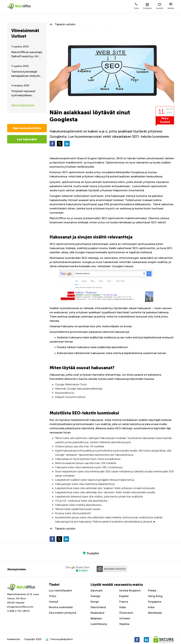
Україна (124, 624)
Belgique (96, 618)
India (151, 607)
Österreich (126, 613)
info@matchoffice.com (20, 607)
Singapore (155, 602)
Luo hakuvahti (27, 139)
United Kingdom (130, 590)
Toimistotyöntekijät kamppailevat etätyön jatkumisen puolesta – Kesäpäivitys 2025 (26, 74)
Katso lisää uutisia (23, 105)
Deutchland (98, 607)
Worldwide (155, 613)
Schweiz (125, 618)
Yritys (53, 596)
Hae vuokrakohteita (27, 128)
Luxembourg (99, 624)
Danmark (96, 590)
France (124, 602)
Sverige (95, 596)
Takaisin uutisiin (65, 24)
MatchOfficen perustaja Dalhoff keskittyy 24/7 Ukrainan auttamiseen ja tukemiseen (27, 55)
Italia (122, 607)
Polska (152, 590)
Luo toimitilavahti (60, 590)
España (124, 596)
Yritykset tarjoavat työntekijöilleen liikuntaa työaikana (24, 94)
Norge (95, 602)
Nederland (97, 613)
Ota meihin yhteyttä (62, 613)
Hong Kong (155, 596)
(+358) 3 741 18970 (18, 611)
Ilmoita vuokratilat (61, 607)
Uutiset (54, 602)
